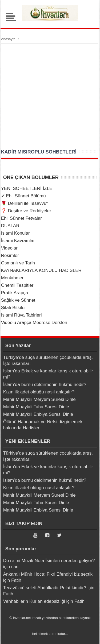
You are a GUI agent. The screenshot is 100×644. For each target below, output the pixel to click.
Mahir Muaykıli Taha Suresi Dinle (36, 407)
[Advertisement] (50, 96)
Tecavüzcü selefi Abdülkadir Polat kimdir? (45, 588)
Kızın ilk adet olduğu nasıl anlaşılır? (39, 392)
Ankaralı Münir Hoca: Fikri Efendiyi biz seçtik (48, 574)
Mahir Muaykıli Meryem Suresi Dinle (39, 399)
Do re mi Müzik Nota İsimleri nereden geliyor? (49, 561)
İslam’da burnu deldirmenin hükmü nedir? (45, 385)
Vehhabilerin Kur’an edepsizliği (34, 601)
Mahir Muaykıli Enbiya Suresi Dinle (38, 414)
